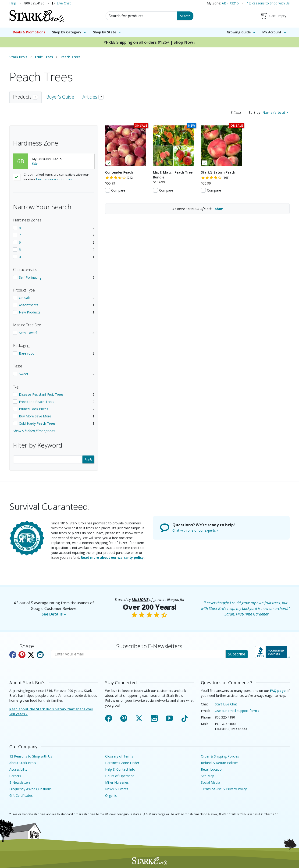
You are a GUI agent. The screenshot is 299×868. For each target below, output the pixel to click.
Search (185, 16)
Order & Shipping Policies (220, 756)
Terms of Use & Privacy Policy (224, 789)
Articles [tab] (93, 97)
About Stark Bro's (23, 763)
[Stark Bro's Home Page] (37, 16)
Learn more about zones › (55, 179)
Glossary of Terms (119, 756)
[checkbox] (54, 228)
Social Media (210, 782)
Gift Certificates (21, 795)
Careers (15, 776)
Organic (111, 795)
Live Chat (64, 3)
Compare (118, 190)
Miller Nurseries (117, 782)
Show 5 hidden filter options (34, 431)
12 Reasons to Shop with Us (268, 3)
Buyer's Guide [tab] (60, 97)
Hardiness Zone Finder (122, 763)
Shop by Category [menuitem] (67, 32)
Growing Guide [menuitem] (239, 32)
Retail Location (212, 769)
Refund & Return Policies (220, 763)
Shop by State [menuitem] (105, 32)
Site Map (208, 776)
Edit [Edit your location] (35, 164)
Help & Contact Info (120, 769)
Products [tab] (25, 97)
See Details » (54, 614)
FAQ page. (278, 691)
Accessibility (18, 769)
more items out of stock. (198, 209)
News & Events (117, 789)
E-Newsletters (20, 782)
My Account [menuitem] (272, 32)
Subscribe (237, 654)
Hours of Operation (120, 776)
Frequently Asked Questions (30, 789)
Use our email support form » (237, 711)
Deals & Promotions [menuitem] (29, 32)
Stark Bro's (18, 57)
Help (13, 3)
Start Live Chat (226, 704)
